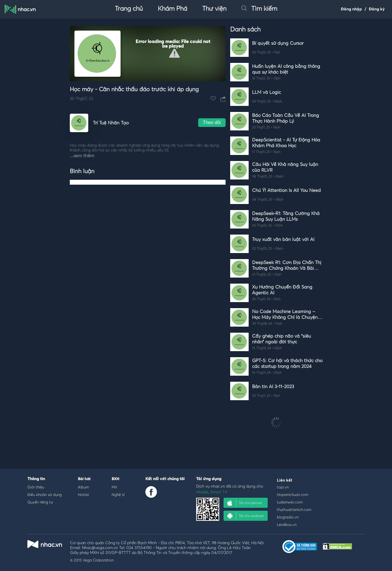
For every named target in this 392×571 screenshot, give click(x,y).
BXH (115, 479)
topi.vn (283, 487)
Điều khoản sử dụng (45, 495)
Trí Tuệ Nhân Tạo (111, 123)
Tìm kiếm (259, 9)
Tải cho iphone (245, 503)
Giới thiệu (36, 487)
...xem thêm (82, 156)
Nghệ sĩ (118, 495)
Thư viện (214, 9)
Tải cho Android (245, 516)
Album (83, 487)
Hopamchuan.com (293, 495)
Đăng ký (377, 9)
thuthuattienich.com (294, 510)
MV (115, 487)
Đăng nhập (351, 9)
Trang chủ (129, 9)
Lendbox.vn (287, 525)
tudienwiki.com (290, 502)
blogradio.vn (288, 517)
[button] (174, 53)
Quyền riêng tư (40, 502)
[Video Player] (148, 54)
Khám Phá (172, 9)
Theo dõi (212, 122)
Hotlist (84, 495)
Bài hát (84, 479)
